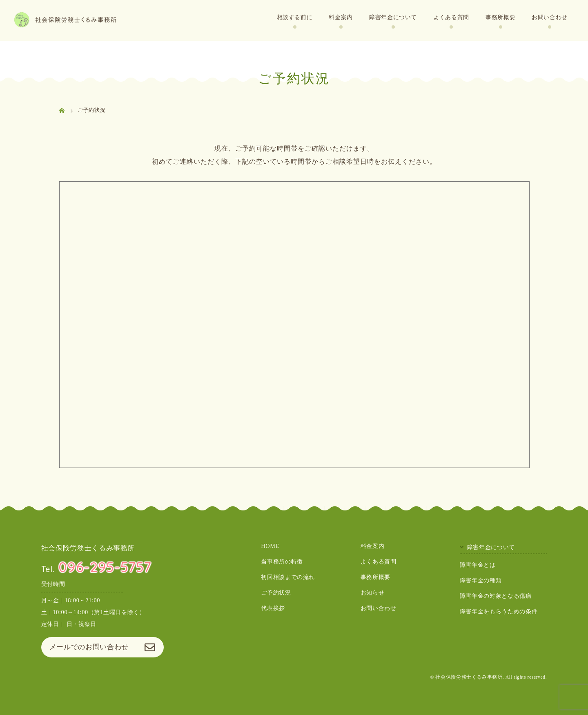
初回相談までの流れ (288, 577)
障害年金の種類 (481, 580)
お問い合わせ (550, 17)
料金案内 (341, 17)
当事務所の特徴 (282, 561)
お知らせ (373, 593)
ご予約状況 (276, 593)
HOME (270, 546)
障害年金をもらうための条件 (499, 611)
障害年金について (393, 17)
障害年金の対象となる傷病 (496, 596)
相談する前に (295, 17)
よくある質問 (451, 17)
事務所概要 (500, 17)
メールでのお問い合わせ (89, 647)
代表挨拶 (273, 608)
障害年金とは (478, 565)
